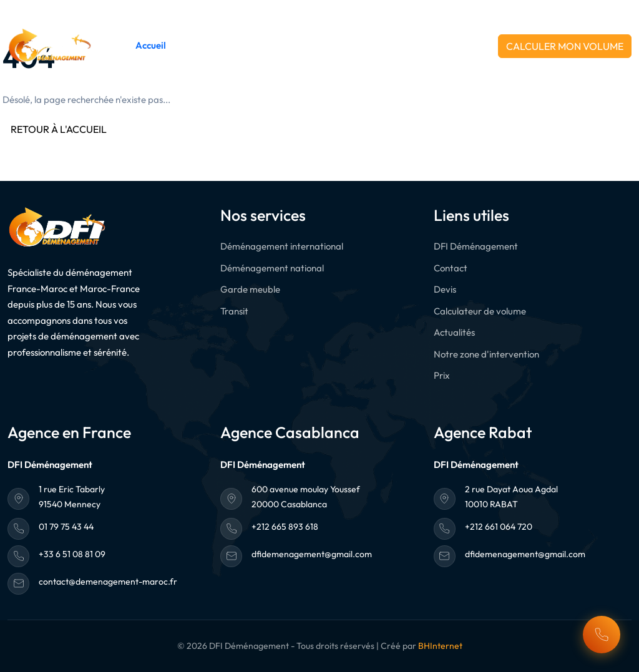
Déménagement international (282, 246)
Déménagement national (272, 268)
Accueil (151, 45)
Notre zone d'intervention (486, 354)
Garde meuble (250, 289)
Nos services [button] (296, 45)
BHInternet (440, 646)
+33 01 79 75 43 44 (363, 12)
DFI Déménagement (218, 45)
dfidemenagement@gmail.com (312, 554)
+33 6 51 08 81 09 (72, 554)
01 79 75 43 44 (66, 527)
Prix (442, 375)
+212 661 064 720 (590, 12)
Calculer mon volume (565, 46)
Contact (407, 45)
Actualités (360, 45)
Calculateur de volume (480, 311)
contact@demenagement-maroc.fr (108, 582)
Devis (445, 289)
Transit (234, 311)
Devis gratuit (461, 45)
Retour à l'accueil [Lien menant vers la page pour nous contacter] (59, 129)
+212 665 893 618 (478, 12)
